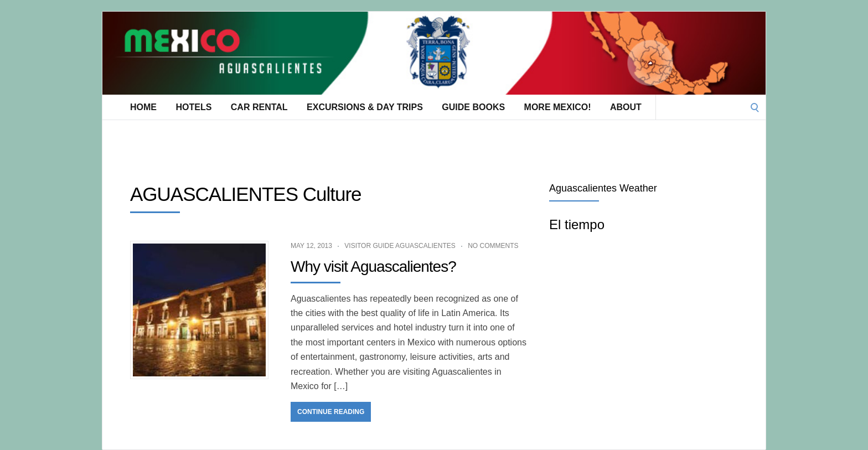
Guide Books (473, 107)
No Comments (493, 246)
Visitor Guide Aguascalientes (400, 246)
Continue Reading (331, 412)
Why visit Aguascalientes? (373, 267)
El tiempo (577, 224)
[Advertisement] (304, 144)
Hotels (193, 107)
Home (143, 107)
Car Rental (259, 107)
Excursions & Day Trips (365, 107)
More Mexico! (558, 107)
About (626, 107)
